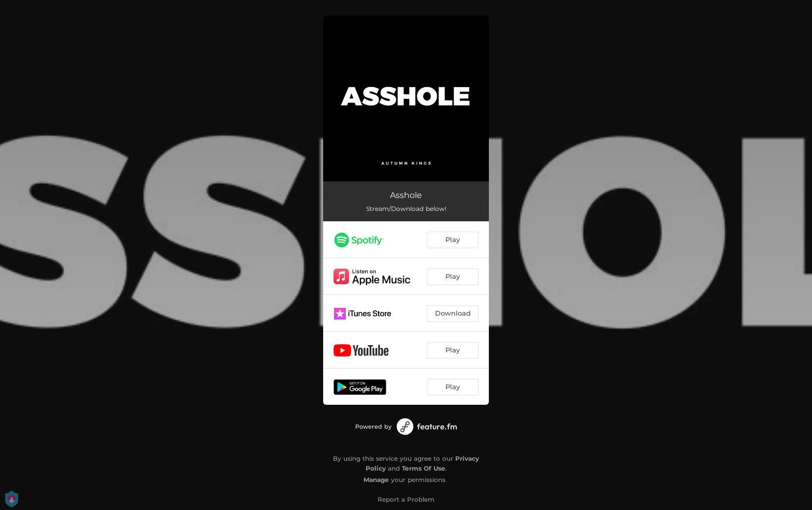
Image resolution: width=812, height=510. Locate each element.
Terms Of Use (424, 468)
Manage (376, 480)
